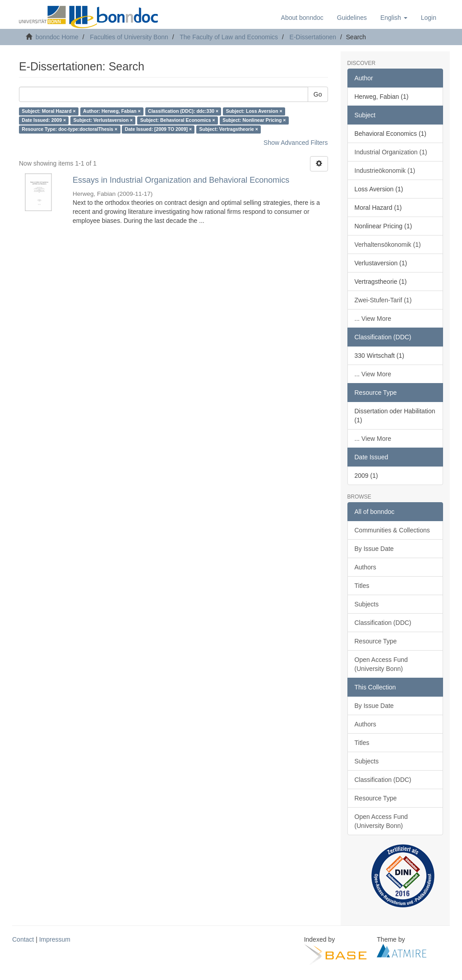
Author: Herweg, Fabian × (112, 111)
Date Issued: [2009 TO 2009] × (158, 129)
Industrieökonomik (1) (385, 171)
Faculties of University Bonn (129, 37)
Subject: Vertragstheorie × (229, 129)
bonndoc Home (57, 37)
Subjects (367, 604)
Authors (365, 567)
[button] (394, 18)
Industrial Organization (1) (391, 152)
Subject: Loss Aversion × (254, 111)
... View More (373, 319)
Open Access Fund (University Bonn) (381, 664)
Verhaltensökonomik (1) (388, 245)
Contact (23, 939)
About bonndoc (302, 18)
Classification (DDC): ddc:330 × (183, 111)
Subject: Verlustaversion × (103, 120)
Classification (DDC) (383, 623)
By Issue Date (374, 549)
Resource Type (376, 641)
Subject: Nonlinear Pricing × (254, 120)
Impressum (55, 939)
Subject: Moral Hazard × (49, 111)
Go (318, 94)
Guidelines (352, 18)
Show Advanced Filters (296, 143)
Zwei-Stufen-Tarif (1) (383, 300)
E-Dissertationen (313, 37)
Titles (362, 586)
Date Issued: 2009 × (44, 120)
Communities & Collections (392, 530)
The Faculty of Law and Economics (229, 37)
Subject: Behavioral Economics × (178, 120)
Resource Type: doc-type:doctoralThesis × (69, 129)
